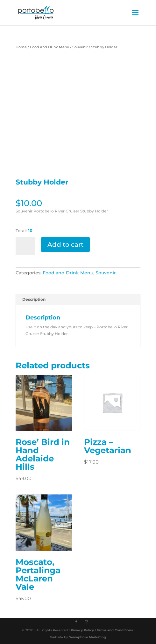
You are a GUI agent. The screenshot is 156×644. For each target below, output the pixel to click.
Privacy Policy (83, 630)
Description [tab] (34, 299)
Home (21, 47)
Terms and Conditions (115, 630)
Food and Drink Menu (50, 47)
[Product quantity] (25, 246)
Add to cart (65, 245)
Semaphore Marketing (88, 637)
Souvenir (80, 47)
